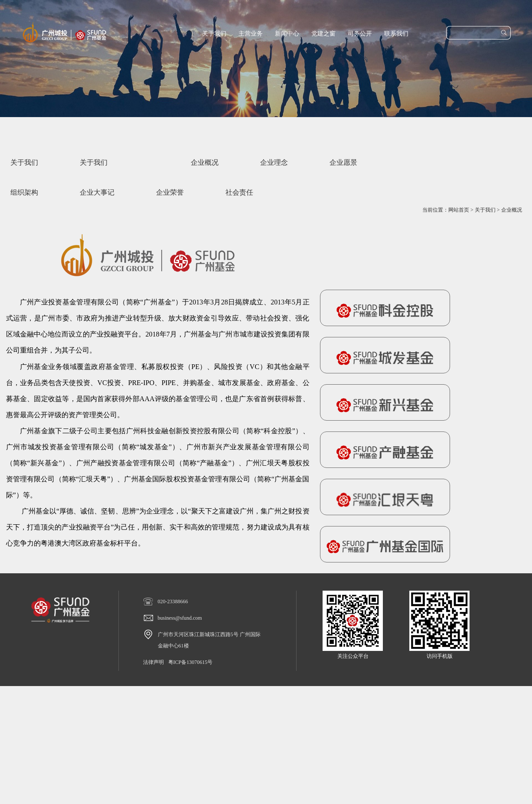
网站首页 (459, 210)
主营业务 (251, 34)
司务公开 (360, 34)
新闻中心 (287, 34)
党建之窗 (323, 34)
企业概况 (512, 210)
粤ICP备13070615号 (191, 662)
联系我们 (396, 34)
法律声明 (153, 662)
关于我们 (214, 34)
